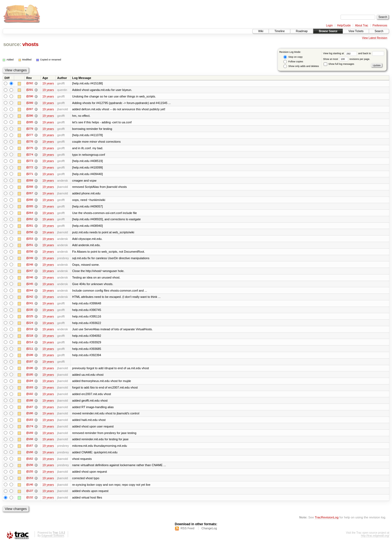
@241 (30, 305)
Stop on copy (293, 57)
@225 (30, 319)
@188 (30, 404)
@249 (30, 260)
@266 (30, 201)
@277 (30, 136)
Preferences (380, 25)
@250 (30, 253)
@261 (30, 227)
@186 (30, 417)
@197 (30, 364)
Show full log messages (339, 64)
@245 (30, 286)
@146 (30, 488)
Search (379, 31)
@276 (30, 142)
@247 (30, 273)
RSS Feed (187, 532)
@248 (30, 266)
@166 (30, 456)
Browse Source (328, 31)
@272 (30, 168)
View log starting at (341, 53)
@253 (30, 240)
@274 (30, 155)
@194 (30, 384)
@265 (30, 207)
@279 (30, 129)
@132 (30, 502)
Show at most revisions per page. (347, 59)
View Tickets (356, 31)
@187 (30, 410)
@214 (30, 345)
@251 (30, 247)
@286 (30, 116)
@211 (30, 351)
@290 (30, 96)
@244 (30, 292)
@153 (30, 482)
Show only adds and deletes (301, 66)
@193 (30, 390)
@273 (30, 162)
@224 (30, 325)
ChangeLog (209, 532)
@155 (30, 475)
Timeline (279, 31)
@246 (30, 279)
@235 (30, 312)
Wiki (261, 31)
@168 (30, 443)
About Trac (362, 25)
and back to (371, 53)
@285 (30, 123)
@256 (30, 234)
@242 (30, 299)
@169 (30, 436)
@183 (30, 423)
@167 (30, 449)
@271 (30, 175)
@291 (30, 90)
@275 (30, 149)
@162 (30, 462)
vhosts (30, 44)
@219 (30, 332)
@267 (30, 194)
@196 (30, 371)
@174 (30, 430)
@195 (30, 377)
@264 (30, 214)
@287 (30, 109)
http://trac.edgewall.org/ (375, 540)
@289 (30, 103)
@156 (30, 469)
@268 (30, 188)
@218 (30, 338)
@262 (30, 221)
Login (329, 25)
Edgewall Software (53, 540)
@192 (30, 397)
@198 (30, 358)
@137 (30, 495)
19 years (48, 83)
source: (12, 44)
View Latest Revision (375, 38)
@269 (30, 181)
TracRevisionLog (327, 521)
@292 (30, 83)
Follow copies (293, 62)
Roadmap (302, 31)
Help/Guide (344, 25)
